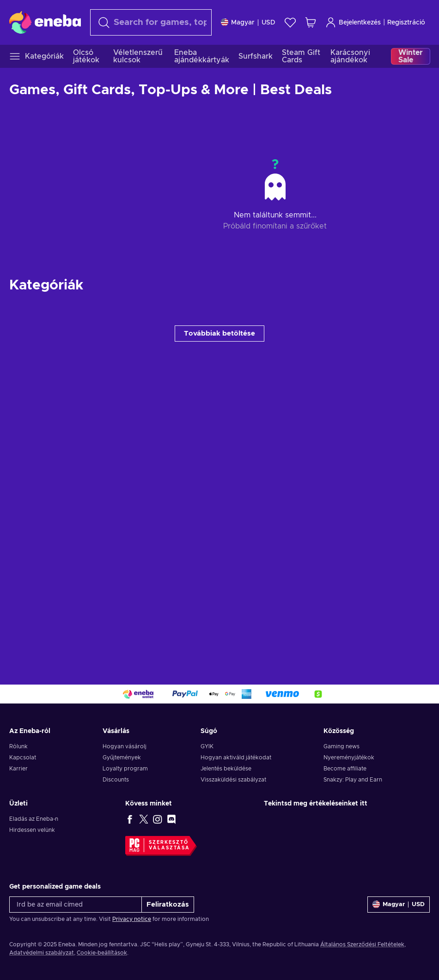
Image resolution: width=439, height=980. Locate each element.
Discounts (116, 780)
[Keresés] (151, 22)
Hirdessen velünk (32, 830)
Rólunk (18, 746)
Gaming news (341, 746)
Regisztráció (406, 23)
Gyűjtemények (122, 758)
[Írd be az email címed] (76, 905)
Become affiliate (345, 769)
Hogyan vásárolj (125, 746)
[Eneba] (45, 22)
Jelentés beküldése (226, 769)
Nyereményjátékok (349, 758)
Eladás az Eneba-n (34, 819)
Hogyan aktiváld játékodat (236, 758)
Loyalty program (125, 769)
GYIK (207, 746)
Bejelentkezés (353, 22)
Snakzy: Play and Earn (353, 780)
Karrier (18, 769)
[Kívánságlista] (290, 22)
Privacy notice (132, 919)
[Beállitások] (248, 22)
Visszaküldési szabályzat (233, 780)
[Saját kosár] (311, 22)
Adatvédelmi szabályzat (42, 953)
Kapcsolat (23, 758)
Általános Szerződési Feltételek (362, 944)
